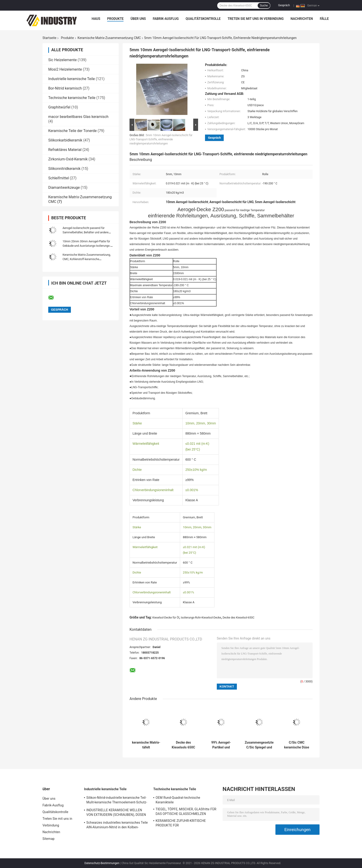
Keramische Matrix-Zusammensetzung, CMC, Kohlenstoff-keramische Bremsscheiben (87, 259)
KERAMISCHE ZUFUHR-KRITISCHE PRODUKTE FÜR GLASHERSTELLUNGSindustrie (181, 824)
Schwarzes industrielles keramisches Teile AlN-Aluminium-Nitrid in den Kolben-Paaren (117, 826)
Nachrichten (302, 19)
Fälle (324, 19)
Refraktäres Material (65, 150)
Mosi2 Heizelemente (65, 69)
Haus (96, 19)
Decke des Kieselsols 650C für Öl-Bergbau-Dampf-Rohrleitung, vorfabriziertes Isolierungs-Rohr (184, 745)
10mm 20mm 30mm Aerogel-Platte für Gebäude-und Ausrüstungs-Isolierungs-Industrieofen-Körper (86, 246)
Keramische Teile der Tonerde (72, 131)
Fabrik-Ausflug (166, 19)
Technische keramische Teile (72, 98)
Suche (264, 6)
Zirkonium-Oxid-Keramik (68, 159)
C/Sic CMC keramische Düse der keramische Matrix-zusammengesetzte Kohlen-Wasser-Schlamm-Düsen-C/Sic (297, 745)
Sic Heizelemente (62, 60)
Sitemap (48, 839)
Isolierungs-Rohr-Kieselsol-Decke (201, 618)
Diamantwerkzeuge (64, 188)
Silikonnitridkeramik (64, 169)
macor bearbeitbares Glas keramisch (78, 117)
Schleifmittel (59, 178)
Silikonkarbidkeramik (65, 140)
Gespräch (284, 5)
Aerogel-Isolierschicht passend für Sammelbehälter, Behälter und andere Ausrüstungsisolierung (86, 232)
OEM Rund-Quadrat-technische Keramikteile (178, 800)
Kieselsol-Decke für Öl (166, 618)
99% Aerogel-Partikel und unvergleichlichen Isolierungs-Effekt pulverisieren (221, 745)
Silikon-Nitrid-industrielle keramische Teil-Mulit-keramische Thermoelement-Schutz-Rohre (117, 801)
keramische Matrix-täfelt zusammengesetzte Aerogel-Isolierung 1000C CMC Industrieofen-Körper (146, 745)
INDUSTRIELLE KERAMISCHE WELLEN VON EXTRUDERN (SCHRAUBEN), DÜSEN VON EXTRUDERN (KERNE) (116, 813)
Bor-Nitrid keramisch (65, 88)
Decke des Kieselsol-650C (238, 618)
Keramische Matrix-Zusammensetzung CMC (109, 38)
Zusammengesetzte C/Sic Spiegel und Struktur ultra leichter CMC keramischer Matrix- (259, 745)
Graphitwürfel (59, 107)
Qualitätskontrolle (203, 19)
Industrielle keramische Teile (72, 79)
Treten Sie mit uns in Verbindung (256, 19)
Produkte (115, 19)
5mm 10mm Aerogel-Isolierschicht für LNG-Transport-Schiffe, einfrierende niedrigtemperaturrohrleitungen (161, 139)
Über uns (138, 19)
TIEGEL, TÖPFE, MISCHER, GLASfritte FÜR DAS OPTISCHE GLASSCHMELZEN (186, 811)
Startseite (49, 38)
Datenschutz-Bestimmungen (102, 863)
